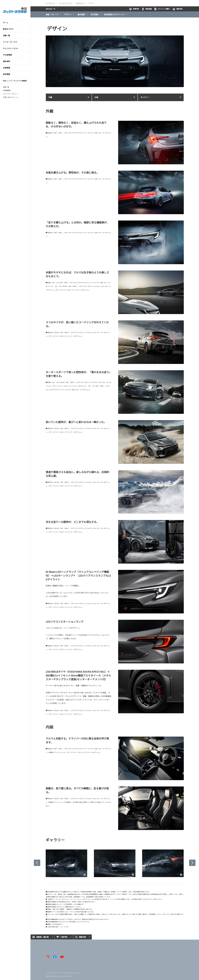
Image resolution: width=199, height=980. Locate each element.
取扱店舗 (147, 9)
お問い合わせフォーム (11, 97)
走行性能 (94, 14)
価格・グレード (52, 14)
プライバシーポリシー (11, 94)
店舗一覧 (6, 87)
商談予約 (178, 9)
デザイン (68, 14)
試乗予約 (134, 9)
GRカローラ (51, 9)
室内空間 (81, 14)
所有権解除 (7, 90)
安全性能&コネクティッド (114, 14)
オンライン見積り (162, 9)
